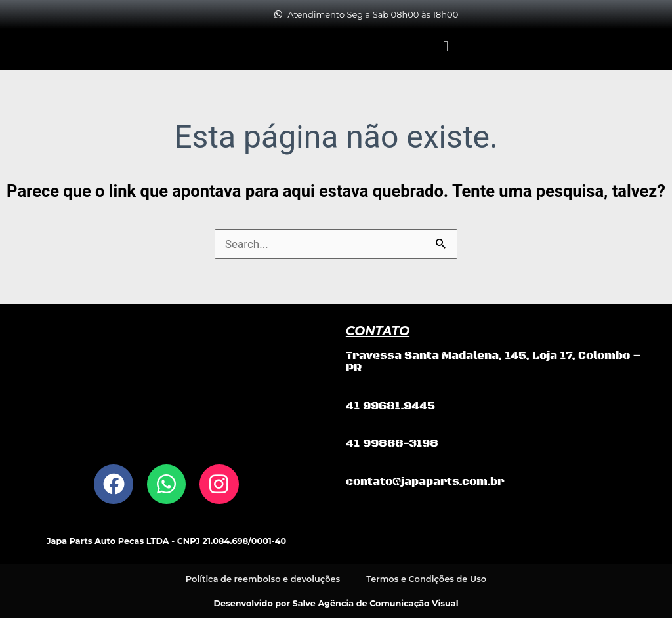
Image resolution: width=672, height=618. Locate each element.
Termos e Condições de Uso (427, 578)
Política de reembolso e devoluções (263, 578)
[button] (446, 46)
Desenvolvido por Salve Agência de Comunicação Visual (336, 602)
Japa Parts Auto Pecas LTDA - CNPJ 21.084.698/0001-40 (166, 541)
